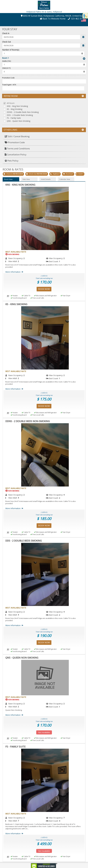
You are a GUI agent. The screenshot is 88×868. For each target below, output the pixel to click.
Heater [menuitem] (14, 296)
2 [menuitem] (24, 258)
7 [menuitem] (64, 818)
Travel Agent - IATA (9, 85)
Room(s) (69, 174)
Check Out (6, 42)
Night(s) (56, 174)
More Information (15, 272)
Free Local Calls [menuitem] (37, 298)
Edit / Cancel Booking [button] (17, 136)
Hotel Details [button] (46, 179)
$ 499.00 (44, 844)
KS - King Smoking (15, 109)
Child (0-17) (6, 68)
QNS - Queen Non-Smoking (19, 121)
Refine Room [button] (44, 96)
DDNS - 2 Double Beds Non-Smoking (23, 112)
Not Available (44, 732)
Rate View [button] (26, 179)
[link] (44, 866)
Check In (6, 33)
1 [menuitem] (59, 261)
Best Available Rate (16, 252)
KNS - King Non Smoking (17, 106)
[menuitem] (44, 136)
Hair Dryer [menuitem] (66, 296)
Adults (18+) (6, 61)
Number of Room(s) (11, 50)
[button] (44, 5)
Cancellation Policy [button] (16, 154)
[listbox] (43, 53)
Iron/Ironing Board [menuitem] (19, 298)
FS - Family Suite (14, 118)
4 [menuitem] (64, 495)
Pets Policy (12, 161)
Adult (80, 174)
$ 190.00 (44, 636)
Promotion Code (8, 78)
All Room (11, 103)
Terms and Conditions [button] (17, 148)
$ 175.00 (44, 399)
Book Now (44, 289)
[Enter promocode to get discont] (44, 81)
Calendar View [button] (65, 179)
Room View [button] (8, 179)
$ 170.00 (44, 282)
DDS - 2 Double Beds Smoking (20, 115)
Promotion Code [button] (15, 142)
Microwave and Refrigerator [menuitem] (45, 296)
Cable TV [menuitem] (26, 296)
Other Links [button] (44, 130)
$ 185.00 (44, 519)
